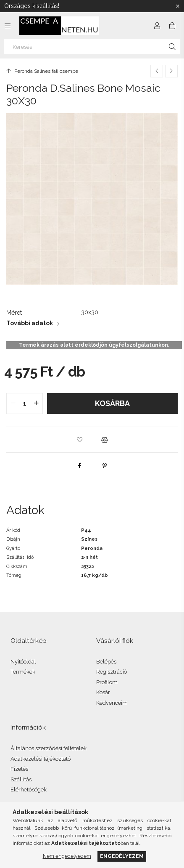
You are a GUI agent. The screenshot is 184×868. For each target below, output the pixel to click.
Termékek (23, 672)
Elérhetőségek (29, 790)
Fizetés (19, 769)
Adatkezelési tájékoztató (41, 759)
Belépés (106, 662)
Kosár (103, 692)
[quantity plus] (36, 403)
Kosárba (112, 403)
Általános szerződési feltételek (49, 748)
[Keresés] (92, 47)
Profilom (107, 682)
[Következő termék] (171, 71)
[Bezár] (178, 6)
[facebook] (79, 465)
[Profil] (157, 26)
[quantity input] (25, 403)
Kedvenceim (112, 703)
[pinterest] (105, 465)
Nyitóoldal (23, 662)
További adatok (30, 323)
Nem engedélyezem (67, 856)
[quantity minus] (13, 403)
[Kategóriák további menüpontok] (8, 26)
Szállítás (21, 779)
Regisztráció (112, 672)
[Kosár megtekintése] (172, 26)
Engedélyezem (122, 856)
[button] (79, 440)
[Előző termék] (157, 71)
